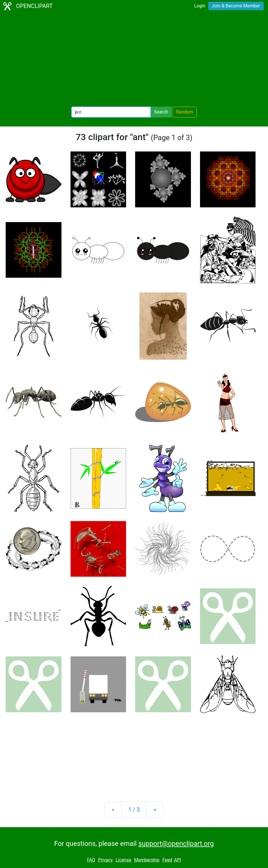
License (123, 860)
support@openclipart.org (176, 844)
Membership (147, 860)
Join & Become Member (236, 6)
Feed (167, 860)
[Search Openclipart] (111, 112)
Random (185, 112)
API (177, 860)
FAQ (91, 860)
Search (161, 112)
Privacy (105, 860)
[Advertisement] (134, 60)
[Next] (155, 810)
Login (200, 6)
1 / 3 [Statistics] (134, 810)
